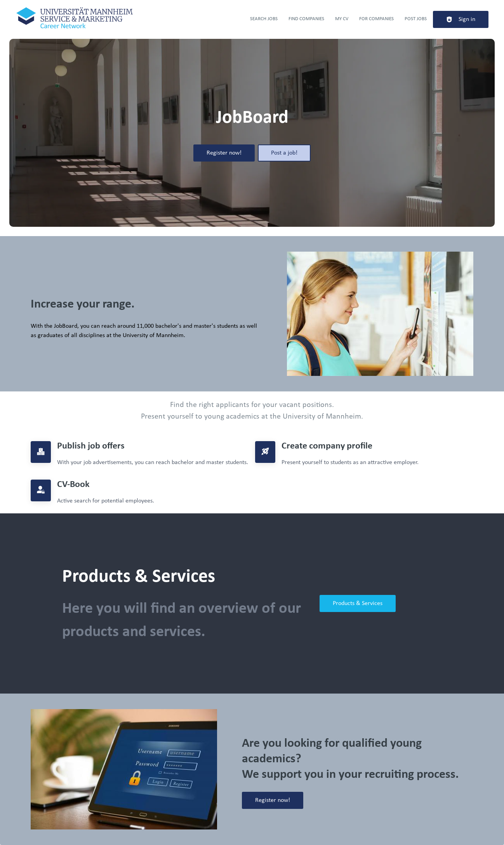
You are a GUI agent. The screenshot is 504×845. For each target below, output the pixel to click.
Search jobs (264, 19)
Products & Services (358, 603)
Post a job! (284, 153)
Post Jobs (416, 19)
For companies (376, 19)
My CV (342, 19)
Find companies (306, 19)
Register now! (224, 153)
